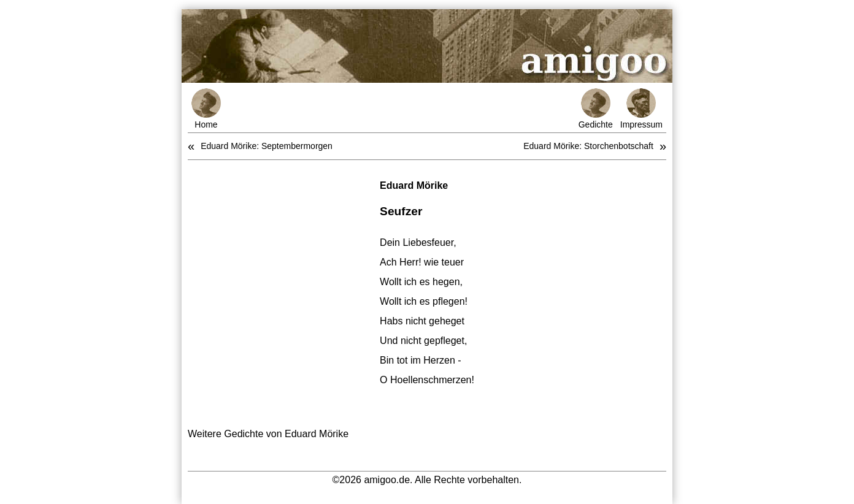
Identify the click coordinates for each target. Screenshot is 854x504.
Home (206, 109)
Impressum (641, 109)
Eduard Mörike (414, 185)
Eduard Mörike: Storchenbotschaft (588, 146)
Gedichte (596, 109)
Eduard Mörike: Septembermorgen (267, 146)
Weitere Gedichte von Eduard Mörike (268, 434)
